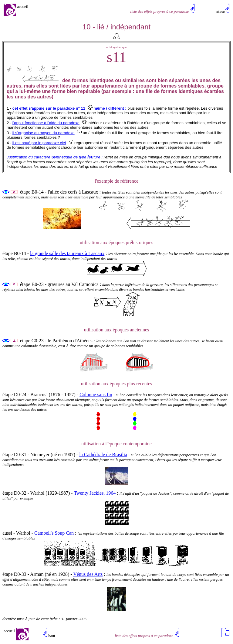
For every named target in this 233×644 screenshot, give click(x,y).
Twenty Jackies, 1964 (95, 493)
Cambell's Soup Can (54, 533)
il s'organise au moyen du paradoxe (44, 133)
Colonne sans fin (96, 395)
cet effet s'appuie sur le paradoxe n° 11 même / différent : (69, 108)
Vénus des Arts (88, 574)
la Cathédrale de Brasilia (103, 455)
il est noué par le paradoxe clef (39, 143)
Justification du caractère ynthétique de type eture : (55, 157)
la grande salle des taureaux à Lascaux (67, 253)
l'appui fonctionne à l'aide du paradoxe (46, 123)
